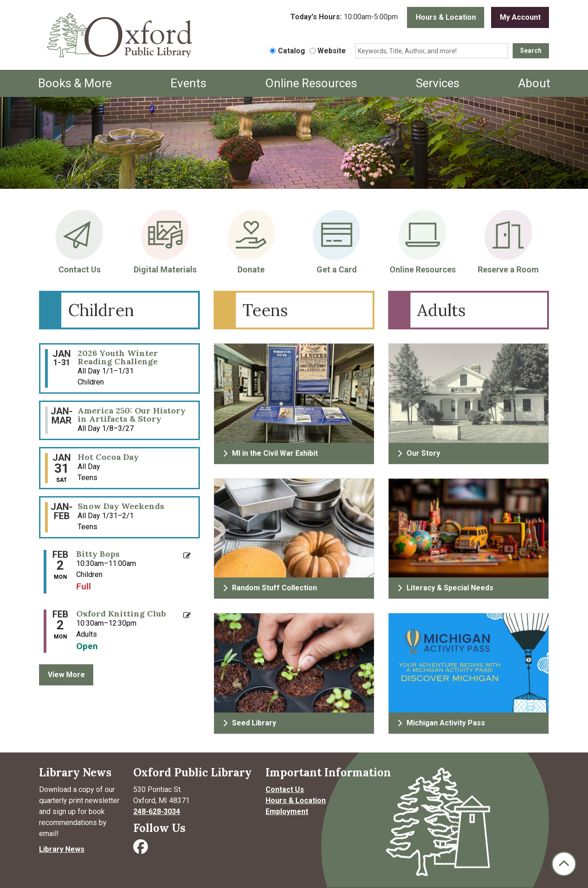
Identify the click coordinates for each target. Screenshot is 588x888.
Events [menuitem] (188, 83)
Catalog (291, 51)
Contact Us (285, 789)
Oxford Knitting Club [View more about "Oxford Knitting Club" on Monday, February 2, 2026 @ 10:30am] (121, 614)
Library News (62, 849)
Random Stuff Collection (270, 588)
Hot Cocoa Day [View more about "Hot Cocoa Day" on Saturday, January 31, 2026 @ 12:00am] (108, 457)
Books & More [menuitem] (75, 83)
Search (531, 51)
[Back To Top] (564, 864)
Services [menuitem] (438, 83)
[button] (344, 17)
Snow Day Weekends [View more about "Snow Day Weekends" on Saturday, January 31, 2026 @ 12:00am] (121, 506)
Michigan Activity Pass (441, 723)
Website (332, 51)
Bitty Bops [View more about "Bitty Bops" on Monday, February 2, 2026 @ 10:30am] (98, 554)
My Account (520, 17)
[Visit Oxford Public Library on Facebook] (141, 850)
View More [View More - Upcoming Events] (66, 675)
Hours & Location (446, 17)
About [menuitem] (534, 83)
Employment (287, 812)
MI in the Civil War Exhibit (270, 453)
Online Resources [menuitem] (311, 83)
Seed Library (249, 723)
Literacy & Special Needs (445, 588)
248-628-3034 (157, 812)
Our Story (419, 453)
